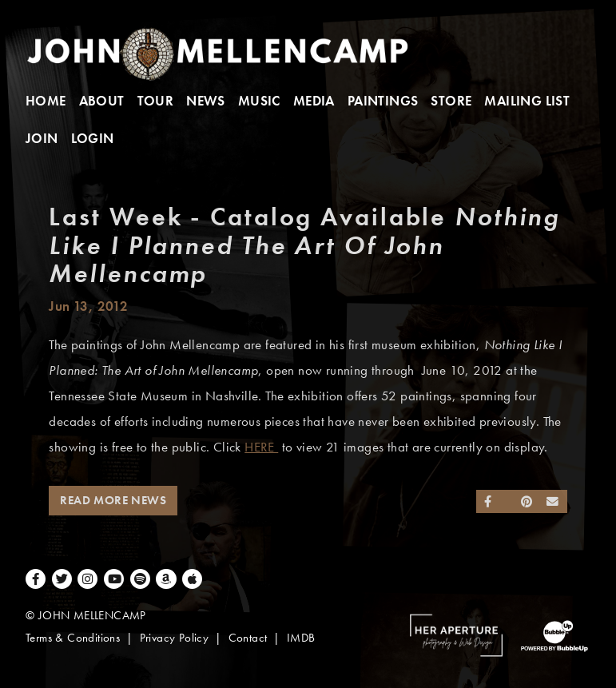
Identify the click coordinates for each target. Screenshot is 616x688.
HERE (261, 447)
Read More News (113, 500)
